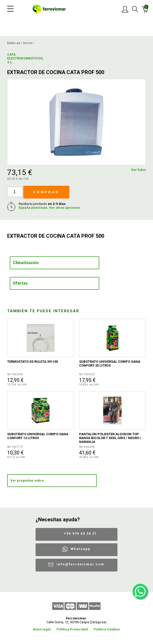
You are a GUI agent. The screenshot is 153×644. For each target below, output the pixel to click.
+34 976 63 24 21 (80, 533)
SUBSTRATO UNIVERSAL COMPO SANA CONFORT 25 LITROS (110, 363)
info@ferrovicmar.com (80, 564)
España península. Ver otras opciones (49, 208)
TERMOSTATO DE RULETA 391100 (32, 362)
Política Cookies (107, 629)
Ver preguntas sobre (27, 480)
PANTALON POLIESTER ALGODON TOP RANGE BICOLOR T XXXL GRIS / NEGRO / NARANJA (110, 438)
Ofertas (20, 283)
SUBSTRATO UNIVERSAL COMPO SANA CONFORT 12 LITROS (38, 436)
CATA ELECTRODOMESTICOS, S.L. (20, 58)
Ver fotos (138, 170)
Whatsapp (81, 549)
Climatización (26, 263)
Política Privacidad (72, 629)
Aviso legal (42, 629)
